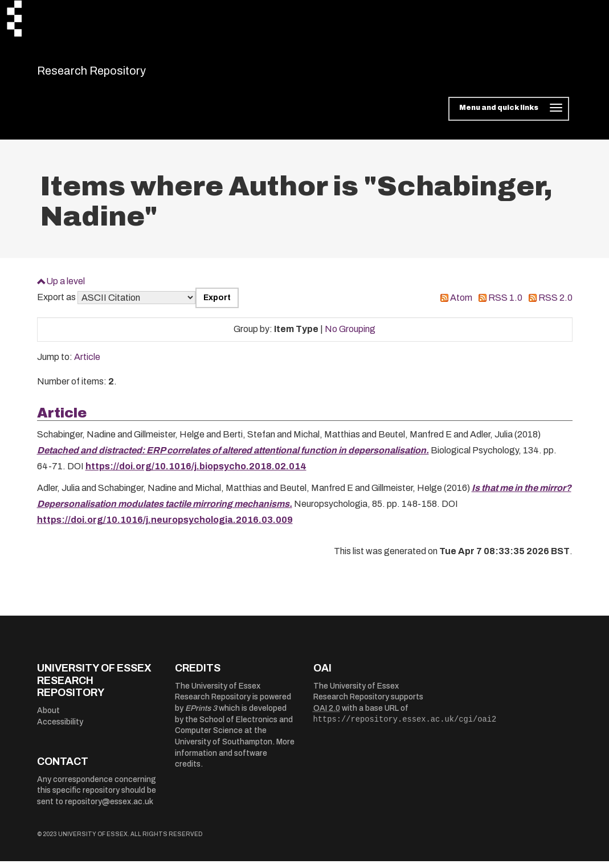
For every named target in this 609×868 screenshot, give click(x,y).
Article (87, 364)
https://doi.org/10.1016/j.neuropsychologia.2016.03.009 (165, 527)
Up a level (66, 288)
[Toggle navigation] (508, 116)
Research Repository (117, 74)
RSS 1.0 (505, 305)
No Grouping (350, 336)
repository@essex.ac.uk (109, 808)
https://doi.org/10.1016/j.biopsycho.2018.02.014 (196, 474)
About (48, 717)
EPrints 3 (201, 716)
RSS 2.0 (555, 305)
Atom (461, 305)
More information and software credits (235, 760)
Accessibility (60, 729)
